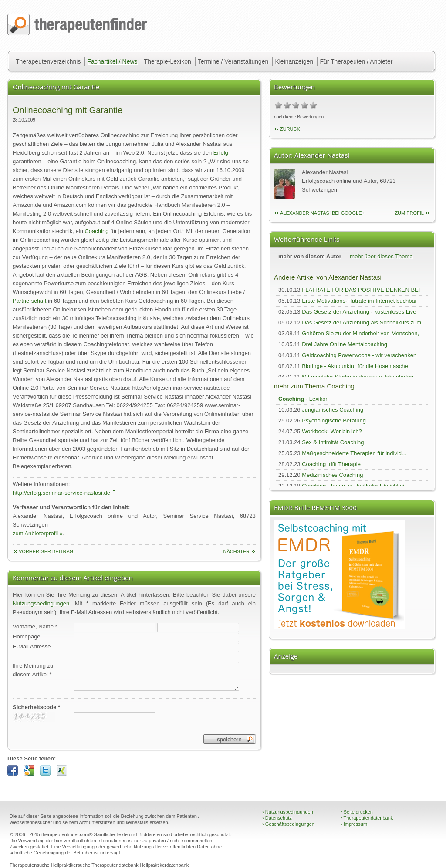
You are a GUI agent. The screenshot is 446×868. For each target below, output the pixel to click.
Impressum (354, 824)
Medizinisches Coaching (332, 475)
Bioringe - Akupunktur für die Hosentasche (355, 366)
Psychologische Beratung (334, 420)
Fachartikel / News (112, 61)
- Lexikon (304, 399)
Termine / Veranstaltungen (233, 61)
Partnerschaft (29, 301)
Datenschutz (277, 818)
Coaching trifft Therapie (331, 464)
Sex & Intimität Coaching (333, 442)
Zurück (290, 129)
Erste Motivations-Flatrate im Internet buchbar (359, 301)
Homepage (27, 637)
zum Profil (409, 213)
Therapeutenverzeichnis (48, 61)
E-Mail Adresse (32, 647)
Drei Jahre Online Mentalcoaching (345, 344)
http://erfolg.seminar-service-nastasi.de (61, 493)
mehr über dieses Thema (381, 256)
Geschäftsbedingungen (288, 824)
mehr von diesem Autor (310, 256)
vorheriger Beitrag (46, 551)
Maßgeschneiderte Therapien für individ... (354, 453)
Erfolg (221, 153)
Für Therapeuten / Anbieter (356, 61)
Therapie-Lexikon (168, 61)
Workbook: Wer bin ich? (332, 431)
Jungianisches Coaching (333, 410)
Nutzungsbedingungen (41, 603)
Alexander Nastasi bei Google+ (322, 213)
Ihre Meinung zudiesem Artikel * (33, 670)
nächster (236, 551)
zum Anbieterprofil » (38, 533)
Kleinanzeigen (294, 61)
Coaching (96, 231)
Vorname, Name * (35, 627)
